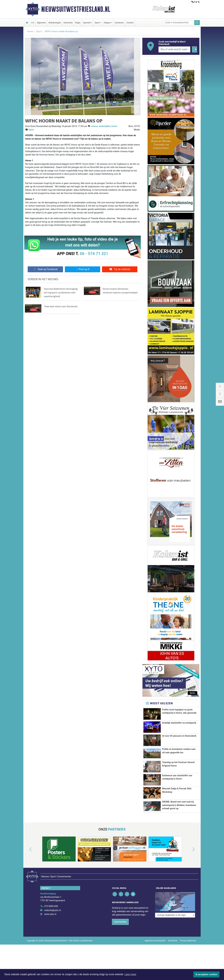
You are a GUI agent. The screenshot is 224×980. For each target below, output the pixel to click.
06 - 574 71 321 (94, 254)
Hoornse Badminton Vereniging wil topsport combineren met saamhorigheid (61, 292)
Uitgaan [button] (107, 23)
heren (114, 126)
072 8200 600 (51, 900)
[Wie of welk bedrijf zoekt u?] (174, 49)
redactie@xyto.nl (52, 904)
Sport (39, 31)
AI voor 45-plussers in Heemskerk (179, 736)
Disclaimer (173, 934)
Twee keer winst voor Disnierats (61, 306)
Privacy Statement (188, 934)
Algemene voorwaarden (155, 934)
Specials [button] (87, 23)
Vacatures (119, 23)
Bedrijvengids (55, 23)
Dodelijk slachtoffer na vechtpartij (179, 723)
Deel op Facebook (45, 269)
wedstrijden (104, 126)
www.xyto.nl (50, 908)
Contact (130, 23)
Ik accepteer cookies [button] (206, 974)
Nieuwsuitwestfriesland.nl (76, 9)
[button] (27, 850)
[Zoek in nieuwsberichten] (179, 23)
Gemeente (68, 23)
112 (33, 23)
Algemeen (41, 23)
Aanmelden (120, 915)
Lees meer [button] (130, 974)
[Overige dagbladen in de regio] (175, 893)
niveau (94, 126)
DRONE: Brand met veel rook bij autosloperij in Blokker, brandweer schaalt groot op (179, 805)
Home (30, 31)
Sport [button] (97, 23)
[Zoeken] (197, 23)
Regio (78, 23)
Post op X (83, 269)
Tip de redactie (120, 269)
